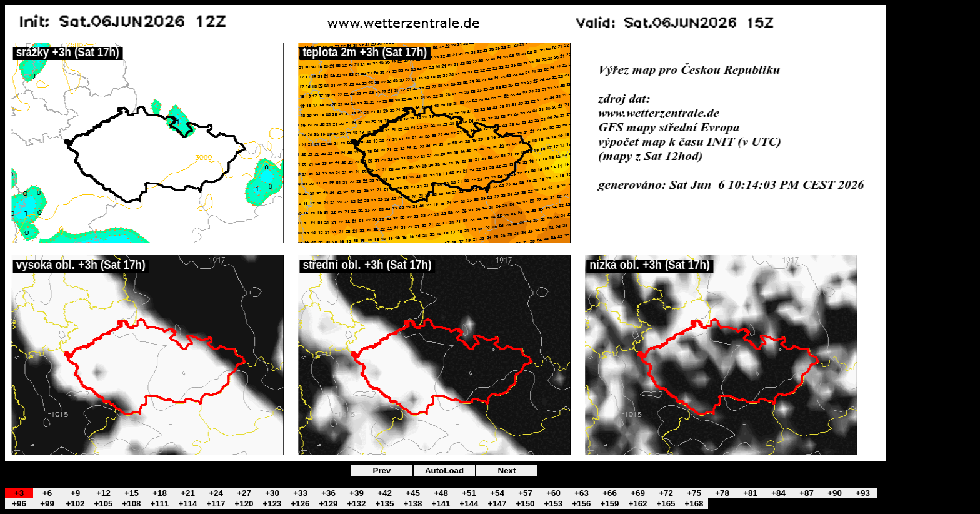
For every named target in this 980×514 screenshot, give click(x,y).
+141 (441, 504)
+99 (47, 504)
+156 (581, 504)
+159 (609, 504)
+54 (497, 493)
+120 (244, 504)
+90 (835, 493)
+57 (525, 493)
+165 (666, 504)
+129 (328, 504)
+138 (412, 504)
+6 (47, 493)
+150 (525, 504)
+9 (75, 493)
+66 (610, 493)
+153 (553, 504)
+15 (132, 493)
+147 (497, 504)
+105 (103, 504)
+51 (469, 493)
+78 (722, 493)
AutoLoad (444, 471)
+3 (19, 493)
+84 (778, 493)
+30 (272, 493)
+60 (553, 493)
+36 (328, 493)
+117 (216, 504)
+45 (413, 493)
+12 (103, 493)
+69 (638, 493)
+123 (272, 504)
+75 (694, 493)
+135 (384, 504)
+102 (75, 504)
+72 (666, 493)
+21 (188, 493)
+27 (244, 493)
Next (507, 471)
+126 (300, 504)
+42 (385, 493)
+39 (357, 493)
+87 (807, 493)
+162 (637, 504)
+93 (863, 493)
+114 (187, 504)
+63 (582, 493)
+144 (469, 504)
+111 (159, 504)
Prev (382, 471)
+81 (750, 493)
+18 (160, 493)
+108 (131, 504)
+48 (441, 493)
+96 (19, 504)
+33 (300, 493)
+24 (216, 493)
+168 (694, 504)
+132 (356, 504)
